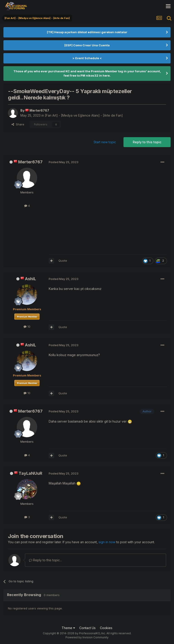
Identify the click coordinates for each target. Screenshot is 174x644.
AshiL (30, 279)
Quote (63, 261)
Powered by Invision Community (87, 637)
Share (18, 124)
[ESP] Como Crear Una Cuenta (87, 45)
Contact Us (87, 628)
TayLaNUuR (30, 473)
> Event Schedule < (87, 58)
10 (27, 327)
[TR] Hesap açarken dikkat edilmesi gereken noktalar (87, 32)
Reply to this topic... (45, 560)
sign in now (107, 542)
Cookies (106, 628)
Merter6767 (30, 162)
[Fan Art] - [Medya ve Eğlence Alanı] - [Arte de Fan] (84, 115)
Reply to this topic (147, 142)
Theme (68, 628)
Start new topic (105, 142)
